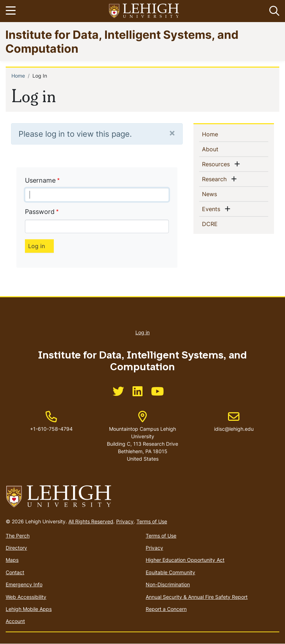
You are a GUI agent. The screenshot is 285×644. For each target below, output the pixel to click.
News (221, 194)
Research (216, 179)
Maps (12, 560)
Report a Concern (166, 609)
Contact (15, 572)
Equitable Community (170, 572)
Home (18, 76)
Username (40, 180)
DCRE (221, 224)
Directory (16, 548)
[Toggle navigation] (12, 11)
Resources (217, 164)
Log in (142, 332)
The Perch (18, 536)
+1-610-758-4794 (51, 429)
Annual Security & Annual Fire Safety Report (197, 597)
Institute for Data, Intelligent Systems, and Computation (122, 41)
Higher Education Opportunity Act (185, 560)
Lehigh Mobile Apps (29, 609)
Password (40, 212)
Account (15, 621)
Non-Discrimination (168, 584)
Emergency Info (24, 584)
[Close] (172, 133)
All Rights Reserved (91, 521)
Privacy (125, 521)
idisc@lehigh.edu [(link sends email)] (234, 422)
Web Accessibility (26, 597)
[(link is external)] (118, 394)
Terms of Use (152, 521)
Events (213, 209)
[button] (273, 11)
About (222, 149)
